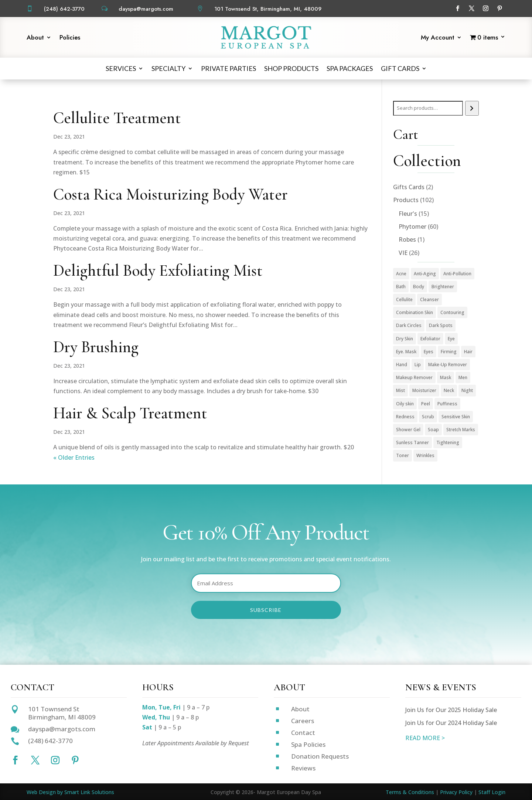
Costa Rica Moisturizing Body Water (170, 194)
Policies (70, 38)
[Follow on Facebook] (458, 8)
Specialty (168, 68)
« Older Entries (74, 457)
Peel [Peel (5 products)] (426, 404)
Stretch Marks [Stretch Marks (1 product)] (461, 430)
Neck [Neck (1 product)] (449, 390)
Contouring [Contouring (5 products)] (452, 312)
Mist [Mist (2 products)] (400, 390)
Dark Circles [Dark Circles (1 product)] (409, 325)
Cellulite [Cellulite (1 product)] (404, 299)
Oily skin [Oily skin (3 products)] (405, 404)
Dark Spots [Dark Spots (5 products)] (441, 325)
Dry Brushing (96, 347)
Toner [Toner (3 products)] (403, 455)
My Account (438, 38)
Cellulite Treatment (117, 118)
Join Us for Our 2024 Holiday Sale (451, 723)
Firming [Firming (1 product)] (449, 352)
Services (121, 68)
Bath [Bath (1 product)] (401, 287)
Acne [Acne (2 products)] (401, 274)
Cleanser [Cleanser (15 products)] (429, 299)
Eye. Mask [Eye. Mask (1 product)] (406, 352)
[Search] (472, 108)
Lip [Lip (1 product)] (418, 365)
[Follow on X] (472, 8)
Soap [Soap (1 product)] (433, 430)
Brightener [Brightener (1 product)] (443, 287)
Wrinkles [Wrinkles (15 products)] (425, 455)
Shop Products (291, 68)
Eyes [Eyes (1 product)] (429, 352)
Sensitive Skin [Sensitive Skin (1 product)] (456, 417)
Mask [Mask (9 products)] (446, 377)
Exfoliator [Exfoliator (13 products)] (430, 339)
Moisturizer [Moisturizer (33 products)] (424, 390)
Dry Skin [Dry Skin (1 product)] (405, 339)
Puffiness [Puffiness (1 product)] (447, 404)
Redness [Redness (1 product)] (405, 417)
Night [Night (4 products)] (467, 390)
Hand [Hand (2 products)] (402, 365)
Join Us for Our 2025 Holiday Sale (451, 710)
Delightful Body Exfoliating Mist (158, 270)
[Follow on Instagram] (486, 8)
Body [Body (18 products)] (419, 287)
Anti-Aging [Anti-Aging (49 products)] (425, 274)
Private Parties (229, 68)
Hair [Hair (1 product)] (468, 352)
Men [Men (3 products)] (463, 377)
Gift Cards (400, 68)
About (35, 38)
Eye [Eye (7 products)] (451, 339)
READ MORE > (425, 738)
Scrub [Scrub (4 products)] (428, 417)
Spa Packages (350, 68)
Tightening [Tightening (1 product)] (448, 442)
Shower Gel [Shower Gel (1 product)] (408, 430)
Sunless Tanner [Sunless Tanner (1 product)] (412, 442)
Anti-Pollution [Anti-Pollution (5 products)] (457, 274)
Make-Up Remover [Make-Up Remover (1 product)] (448, 365)
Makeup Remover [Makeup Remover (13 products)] (414, 377)
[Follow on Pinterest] (500, 8)
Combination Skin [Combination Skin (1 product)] (415, 312)
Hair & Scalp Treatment (130, 413)
